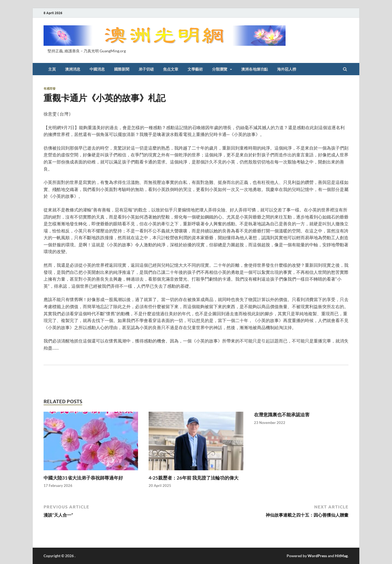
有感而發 (50, 89)
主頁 (52, 69)
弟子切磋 (146, 69)
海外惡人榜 (287, 69)
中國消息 (97, 69)
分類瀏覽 (220, 69)
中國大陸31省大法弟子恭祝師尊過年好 (83, 478)
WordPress (317, 556)
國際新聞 (122, 69)
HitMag (341, 556)
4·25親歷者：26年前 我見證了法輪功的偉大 (194, 478)
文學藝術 (195, 69)
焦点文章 (171, 69)
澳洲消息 (73, 69)
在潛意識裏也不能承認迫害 (282, 415)
